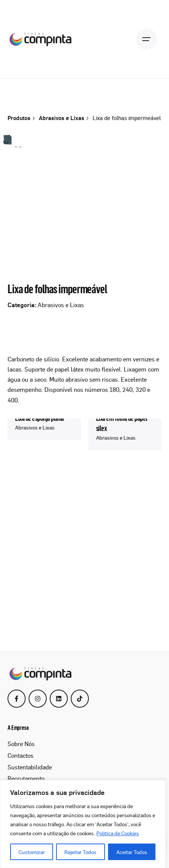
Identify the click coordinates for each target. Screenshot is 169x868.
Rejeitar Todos (80, 852)
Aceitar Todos (132, 852)
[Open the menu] (146, 39)
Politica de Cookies (118, 833)
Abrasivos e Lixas (61, 459)
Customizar (32, 852)
